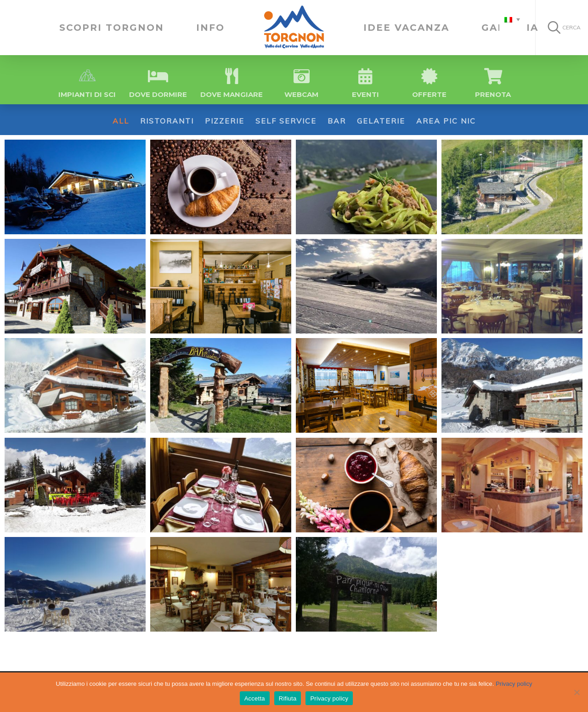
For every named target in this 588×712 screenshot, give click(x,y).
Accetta (255, 698)
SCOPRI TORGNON (112, 28)
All (121, 121)
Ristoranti (167, 121)
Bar (337, 121)
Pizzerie (225, 121)
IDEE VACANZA (406, 28)
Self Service (286, 121)
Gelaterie (381, 121)
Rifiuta (288, 698)
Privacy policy (514, 684)
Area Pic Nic (446, 121)
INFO (210, 28)
